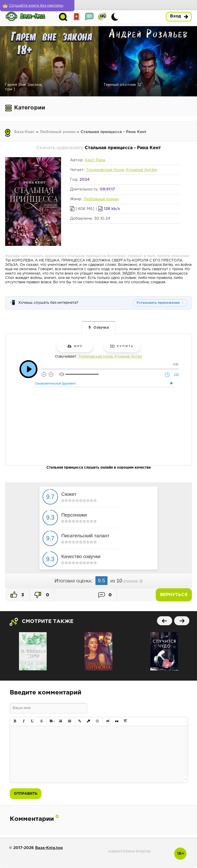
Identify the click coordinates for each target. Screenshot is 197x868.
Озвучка (101, 328)
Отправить (26, 794)
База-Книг (24, 132)
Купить (122, 346)
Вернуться (174, 595)
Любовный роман (58, 132)
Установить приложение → (160, 303)
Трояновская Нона (105, 170)
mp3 (75, 346)
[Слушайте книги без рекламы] (37, 6)
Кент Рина (95, 160)
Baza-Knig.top (49, 848)
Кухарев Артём (141, 170)
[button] (15, 721)
